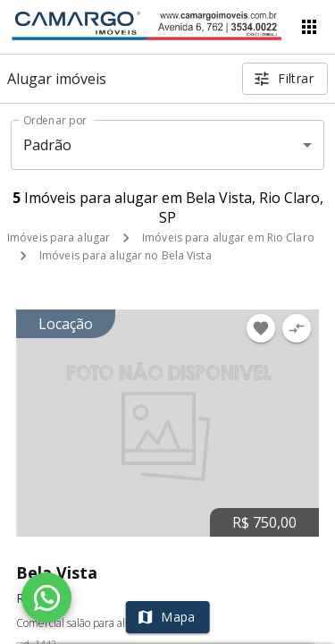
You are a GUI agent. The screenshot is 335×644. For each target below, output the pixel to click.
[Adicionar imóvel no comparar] (297, 328)
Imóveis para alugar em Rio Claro (228, 237)
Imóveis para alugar (59, 237)
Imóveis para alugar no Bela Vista (126, 255)
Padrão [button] (48, 145)
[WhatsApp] (46, 597)
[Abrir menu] (309, 27)
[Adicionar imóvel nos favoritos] (261, 328)
